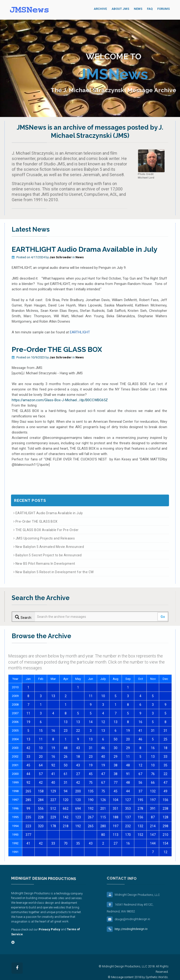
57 (41, 774)
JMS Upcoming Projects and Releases (44, 538)
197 (153, 800)
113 (116, 835)
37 (140, 791)
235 (28, 817)
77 (116, 783)
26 (66, 757)
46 (140, 739)
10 (103, 696)
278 (140, 809)
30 (116, 748)
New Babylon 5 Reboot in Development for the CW (53, 572)
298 (165, 826)
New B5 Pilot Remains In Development (44, 564)
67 (140, 774)
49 (165, 791)
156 (165, 800)
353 (128, 809)
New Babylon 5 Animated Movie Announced (49, 547)
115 (103, 817)
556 (41, 809)
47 (103, 774)
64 (41, 765)
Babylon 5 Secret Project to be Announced (48, 555)
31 (153, 731)
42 (28, 748)
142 (66, 817)
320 (41, 826)
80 (103, 835)
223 (28, 826)
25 (165, 739)
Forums (163, 9)
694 (78, 809)
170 (128, 835)
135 (91, 791)
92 (53, 765)
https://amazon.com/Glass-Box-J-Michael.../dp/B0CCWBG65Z (60, 400)
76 (153, 774)
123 (78, 817)
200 (78, 791)
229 (53, 817)
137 (128, 817)
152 (140, 835)
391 (153, 809)
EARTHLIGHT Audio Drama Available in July (85, 249)
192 (91, 809)
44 (28, 774)
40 (103, 757)
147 (153, 835)
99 (28, 809)
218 (66, 826)
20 (128, 739)
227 (53, 800)
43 (78, 748)
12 (103, 722)
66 (153, 783)
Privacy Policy (49, 930)
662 (66, 809)
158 (41, 791)
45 (28, 765)
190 (91, 800)
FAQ (150, 9)
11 (91, 696)
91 (128, 774)
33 (28, 757)
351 (116, 809)
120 (66, 800)
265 (28, 791)
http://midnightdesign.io (136, 932)
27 (78, 774)
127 (128, 800)
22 (78, 731)
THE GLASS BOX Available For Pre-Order (46, 530)
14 (91, 722)
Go (163, 617)
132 (153, 791)
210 (165, 835)
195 (140, 800)
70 (66, 843)
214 (153, 826)
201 (103, 809)
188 (116, 817)
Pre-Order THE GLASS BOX (57, 349)
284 (41, 800)
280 (103, 826)
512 (53, 809)
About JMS (120, 9)
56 (140, 783)
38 (116, 765)
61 (66, 774)
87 (153, 817)
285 (28, 800)
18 (165, 748)
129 (53, 791)
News (138, 9)
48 (66, 748)
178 (53, 826)
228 (41, 817)
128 (165, 817)
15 (41, 731)
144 (153, 843)
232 (128, 826)
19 (28, 722)
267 (91, 817)
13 (53, 696)
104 (116, 800)
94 (66, 791)
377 (28, 835)
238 (165, 809)
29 (128, 748)
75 (91, 783)
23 (66, 731)
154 (165, 843)
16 (140, 722)
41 (140, 731)
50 (116, 739)
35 (165, 765)
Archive (100, 9)
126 (103, 800)
